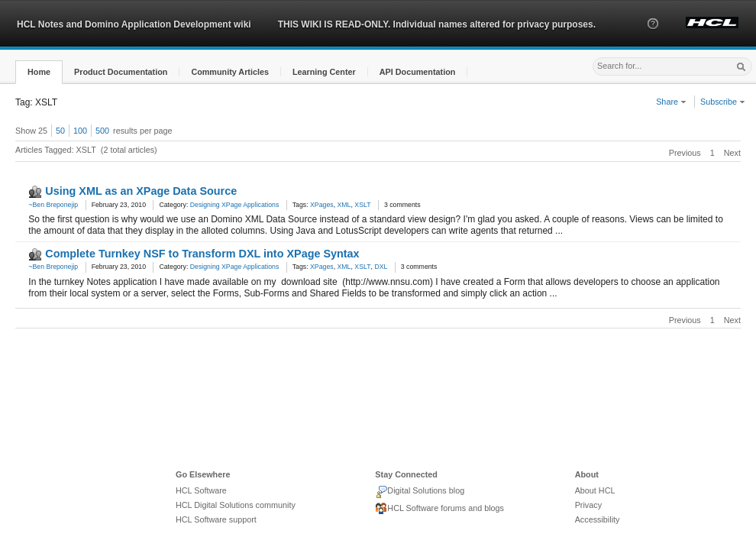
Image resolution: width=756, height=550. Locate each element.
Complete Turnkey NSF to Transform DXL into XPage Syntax (202, 254)
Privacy (588, 505)
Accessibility (598, 519)
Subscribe (723, 102)
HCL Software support (216, 519)
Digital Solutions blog (420, 492)
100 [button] (80, 131)
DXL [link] (381, 267)
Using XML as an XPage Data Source (141, 191)
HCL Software (201, 490)
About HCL (595, 490)
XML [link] (344, 205)
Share (671, 102)
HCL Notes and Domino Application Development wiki (134, 24)
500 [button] (102, 131)
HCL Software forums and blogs (439, 509)
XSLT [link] (362, 205)
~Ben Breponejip (53, 205)
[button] (653, 37)
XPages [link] (322, 205)
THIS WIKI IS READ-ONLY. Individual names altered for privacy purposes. (437, 24)
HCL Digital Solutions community (236, 505)
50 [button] (60, 131)
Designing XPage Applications (235, 205)
